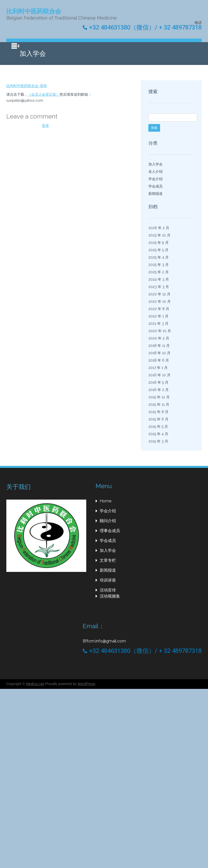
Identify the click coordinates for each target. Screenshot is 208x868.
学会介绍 (155, 179)
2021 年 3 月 (158, 324)
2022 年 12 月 (159, 294)
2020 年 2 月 (159, 338)
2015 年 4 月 (158, 434)
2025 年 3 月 (159, 265)
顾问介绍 (108, 521)
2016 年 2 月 (159, 390)
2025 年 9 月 (159, 243)
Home (106, 501)
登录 (45, 126)
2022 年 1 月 (158, 316)
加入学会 (155, 164)
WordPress (86, 684)
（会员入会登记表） (44, 94)
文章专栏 (108, 560)
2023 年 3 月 (159, 287)
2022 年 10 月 (160, 301)
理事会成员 (110, 531)
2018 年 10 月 (159, 353)
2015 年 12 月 (159, 397)
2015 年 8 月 (158, 412)
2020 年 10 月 (160, 331)
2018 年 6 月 (159, 360)
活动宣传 (108, 590)
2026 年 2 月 (159, 228)
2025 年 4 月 (159, 257)
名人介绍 (155, 172)
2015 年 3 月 (158, 441)
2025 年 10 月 (159, 235)
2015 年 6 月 (158, 419)
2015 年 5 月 (158, 427)
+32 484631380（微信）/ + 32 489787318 (142, 27)
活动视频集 (110, 596)
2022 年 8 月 (159, 309)
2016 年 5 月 (158, 382)
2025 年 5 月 (158, 250)
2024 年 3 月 (159, 279)
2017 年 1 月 (158, 368)
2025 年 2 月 (159, 272)
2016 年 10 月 (159, 375)
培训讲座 (108, 580)
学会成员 (155, 186)
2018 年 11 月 (159, 346)
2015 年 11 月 (159, 404)
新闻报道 (155, 194)
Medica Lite (35, 684)
